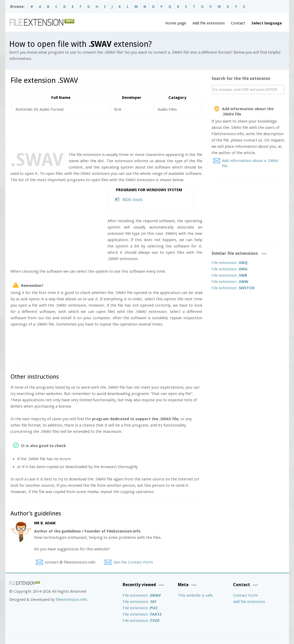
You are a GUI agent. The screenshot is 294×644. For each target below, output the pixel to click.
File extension (229, 263)
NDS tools (133, 200)
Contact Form (246, 595)
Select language (267, 23)
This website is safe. (196, 595)
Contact (238, 23)
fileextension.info (71, 600)
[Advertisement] (106, 133)
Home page (176, 23)
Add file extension (209, 23)
